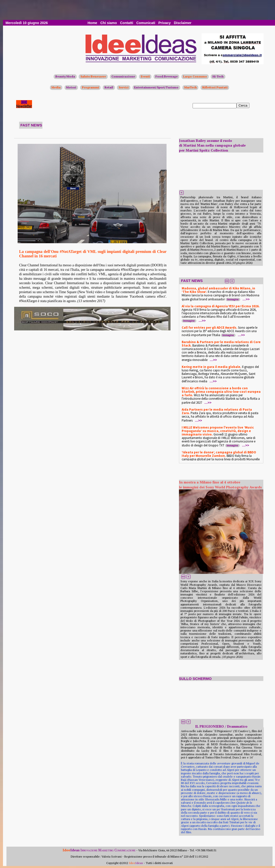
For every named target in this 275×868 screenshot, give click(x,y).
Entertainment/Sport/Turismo (156, 87)
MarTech (190, 87)
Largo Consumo (195, 76)
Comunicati (146, 23)
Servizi (124, 87)
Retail (109, 87)
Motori (71, 87)
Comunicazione (123, 76)
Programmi (90, 87)
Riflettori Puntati (215, 87)
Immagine (233, 299)
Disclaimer (183, 23)
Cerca (243, 105)
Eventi (145, 76)
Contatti (127, 23)
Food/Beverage (167, 76)
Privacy (165, 23)
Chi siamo (109, 23)
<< (227, 281)
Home (92, 23)
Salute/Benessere (93, 76)
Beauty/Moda (65, 76)
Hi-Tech (218, 76)
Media (56, 87)
